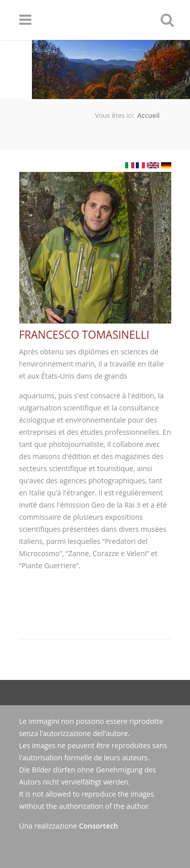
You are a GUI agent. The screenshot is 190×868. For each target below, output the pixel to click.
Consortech (99, 826)
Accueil (149, 115)
